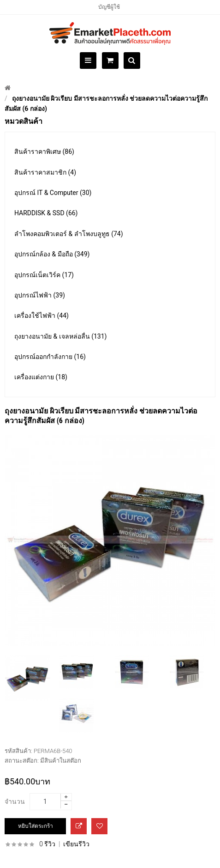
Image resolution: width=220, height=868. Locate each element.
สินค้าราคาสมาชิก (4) (45, 172)
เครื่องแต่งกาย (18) (41, 377)
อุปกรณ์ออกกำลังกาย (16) (50, 357)
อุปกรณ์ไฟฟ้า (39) (40, 295)
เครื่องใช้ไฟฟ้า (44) (42, 316)
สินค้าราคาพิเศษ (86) (44, 152)
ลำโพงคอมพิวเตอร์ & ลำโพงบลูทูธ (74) (69, 234)
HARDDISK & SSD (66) (46, 213)
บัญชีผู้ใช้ (109, 7)
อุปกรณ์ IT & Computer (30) (53, 193)
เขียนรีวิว (76, 844)
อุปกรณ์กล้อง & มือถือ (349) (52, 254)
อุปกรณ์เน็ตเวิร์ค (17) (44, 275)
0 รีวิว (47, 844)
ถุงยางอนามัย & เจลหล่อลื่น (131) (60, 336)
